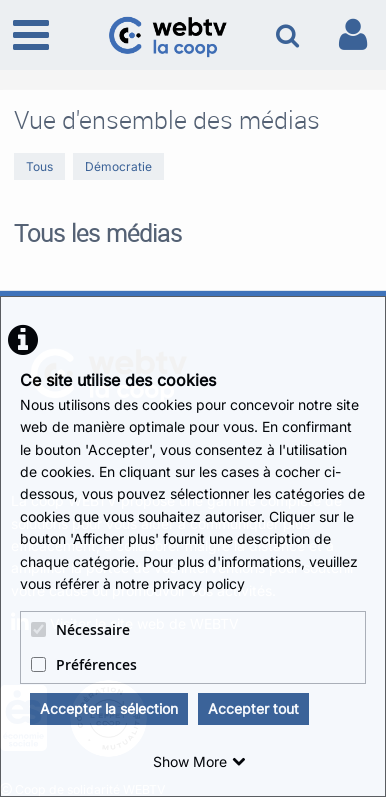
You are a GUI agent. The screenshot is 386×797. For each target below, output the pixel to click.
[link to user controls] (353, 34)
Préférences (84, 664)
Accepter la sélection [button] (109, 708)
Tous (39, 166)
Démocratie (118, 166)
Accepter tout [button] (253, 708)
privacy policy (199, 583)
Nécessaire (80, 629)
